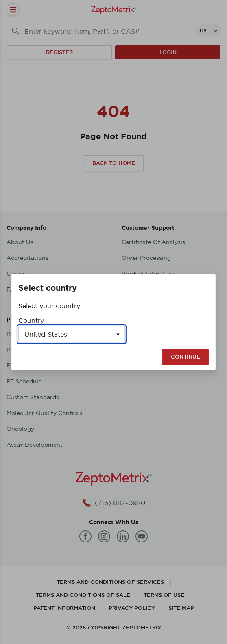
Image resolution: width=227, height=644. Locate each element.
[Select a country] (72, 334)
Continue (186, 357)
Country (31, 320)
